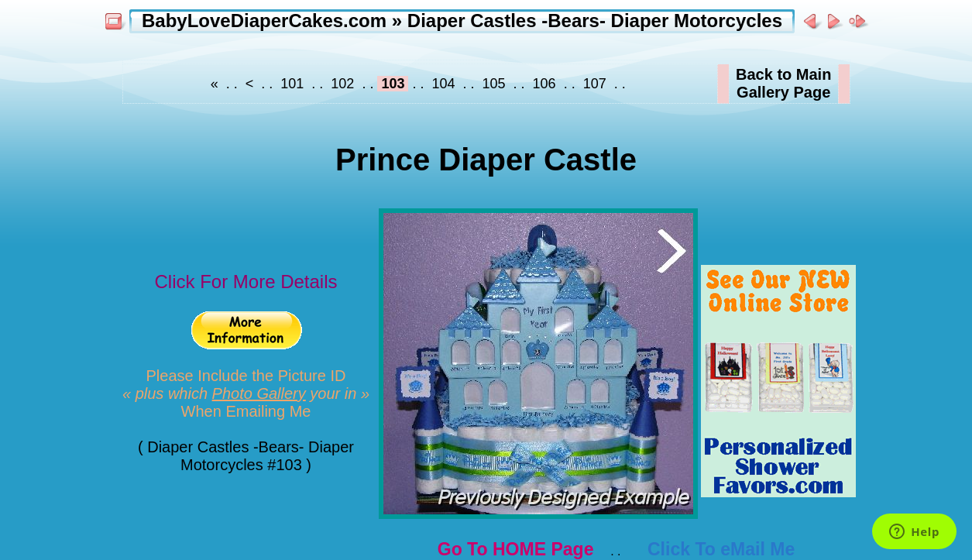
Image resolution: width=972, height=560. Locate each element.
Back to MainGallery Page (783, 83)
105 (494, 84)
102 (342, 84)
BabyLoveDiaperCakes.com (264, 21)
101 (292, 84)
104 (443, 84)
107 (595, 84)
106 (544, 84)
